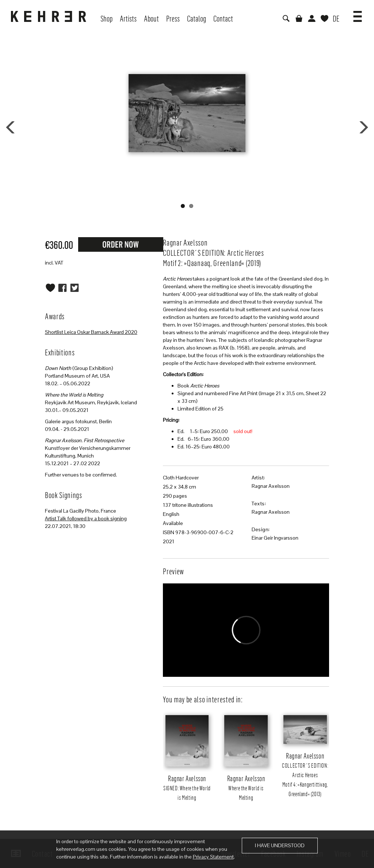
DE (336, 18)
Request (121, 244)
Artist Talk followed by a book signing (86, 518)
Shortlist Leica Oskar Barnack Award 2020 (91, 332)
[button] (358, 14)
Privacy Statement (213, 857)
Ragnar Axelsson (271, 486)
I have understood (280, 845)
